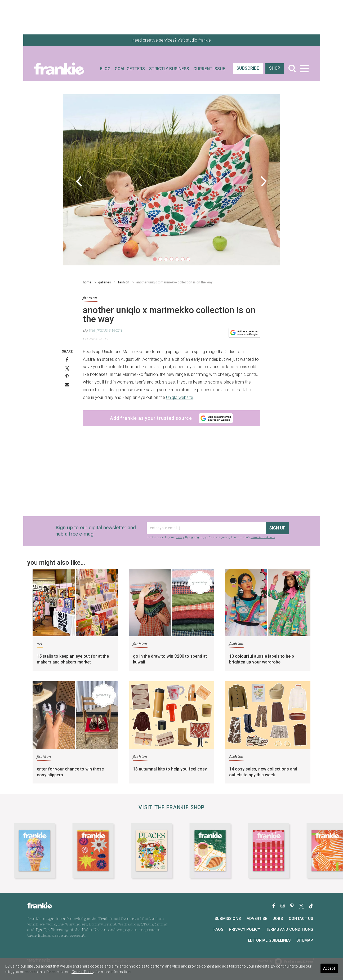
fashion (124, 282)
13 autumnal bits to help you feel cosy (170, 769)
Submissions (228, 919)
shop (275, 68)
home (87, 282)
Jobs (278, 919)
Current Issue (209, 69)
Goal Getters (130, 69)
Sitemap (305, 940)
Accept (329, 968)
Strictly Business (169, 69)
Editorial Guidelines (269, 940)
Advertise (257, 919)
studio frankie (198, 40)
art (40, 645)
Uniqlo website (180, 397)
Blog (105, 69)
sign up (277, 528)
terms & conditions (263, 537)
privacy (179, 537)
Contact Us (301, 919)
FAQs (218, 929)
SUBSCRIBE (248, 68)
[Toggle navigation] (304, 68)
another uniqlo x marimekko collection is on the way (174, 282)
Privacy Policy (244, 929)
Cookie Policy (83, 972)
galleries (105, 282)
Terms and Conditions (289, 929)
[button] (79, 181)
